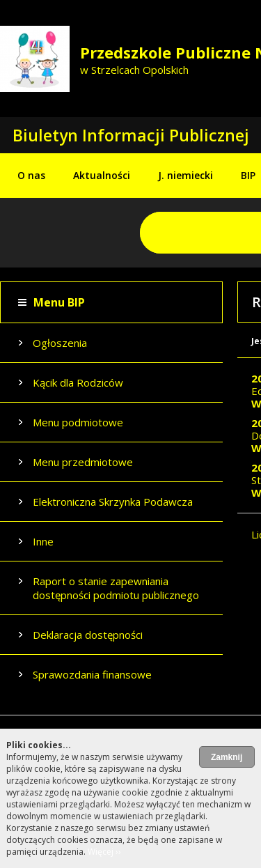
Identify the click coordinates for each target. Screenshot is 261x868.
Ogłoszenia (60, 343)
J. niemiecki (185, 175)
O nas (31, 175)
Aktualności (102, 175)
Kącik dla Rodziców (78, 382)
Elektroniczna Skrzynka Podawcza (113, 502)
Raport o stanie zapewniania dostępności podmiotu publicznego (116, 588)
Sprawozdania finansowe (92, 674)
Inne (43, 541)
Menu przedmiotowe (83, 462)
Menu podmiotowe (78, 422)
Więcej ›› (104, 852)
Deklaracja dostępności (88, 635)
